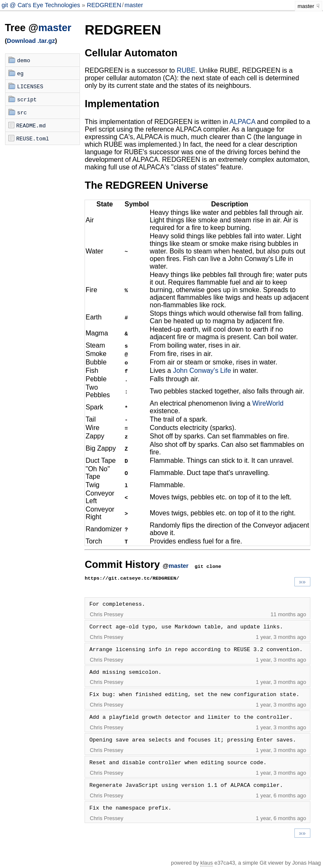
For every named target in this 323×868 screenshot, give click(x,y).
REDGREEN (104, 5)
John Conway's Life (202, 371)
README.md (31, 125)
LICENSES (30, 86)
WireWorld (268, 403)
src (22, 112)
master (134, 5)
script (27, 99)
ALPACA (242, 122)
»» (302, 582)
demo (24, 60)
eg (21, 73)
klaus (207, 863)
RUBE (186, 70)
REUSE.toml (33, 138)
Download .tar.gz (31, 41)
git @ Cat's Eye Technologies (42, 5)
